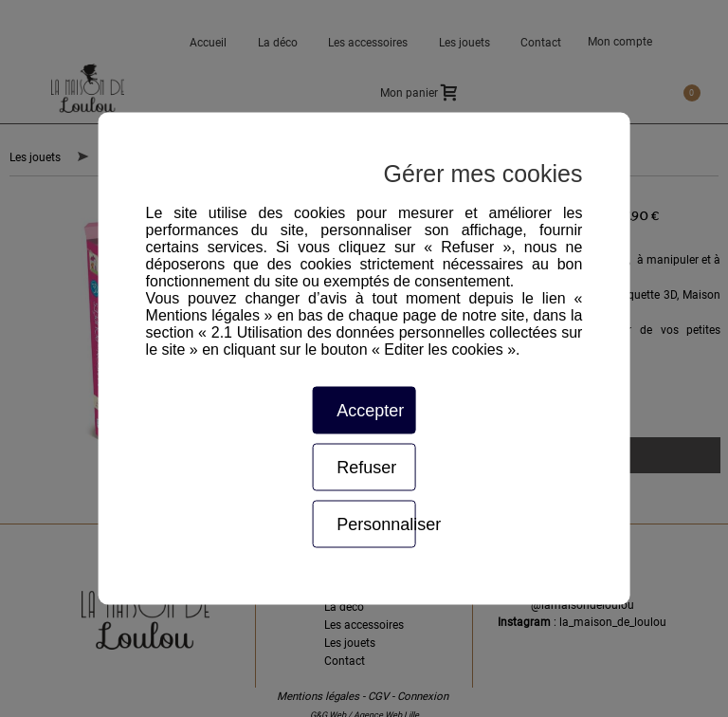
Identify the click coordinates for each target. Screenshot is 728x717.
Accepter (370, 411)
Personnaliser (376, 524)
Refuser (366, 468)
